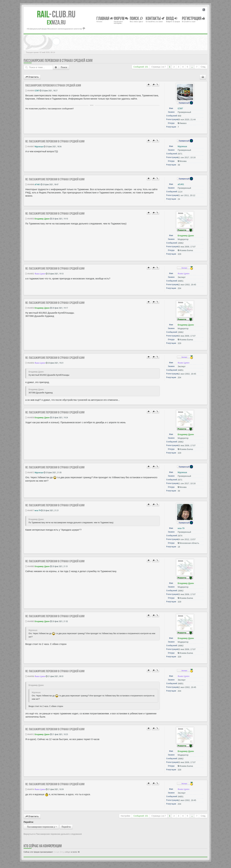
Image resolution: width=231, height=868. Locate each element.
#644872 (30, 472)
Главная (105, 18)
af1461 (37, 184)
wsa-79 (38, 510)
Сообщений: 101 (141, 67)
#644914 (30, 789)
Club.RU (56, 14)
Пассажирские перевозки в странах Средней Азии (58, 61)
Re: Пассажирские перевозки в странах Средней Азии (55, 141)
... (192, 67)
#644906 (30, 676)
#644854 (30, 308)
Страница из (159, 67)
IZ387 (37, 91)
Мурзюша (39, 147)
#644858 (30, 418)
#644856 (30, 363)
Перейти (66, 827)
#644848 (30, 184)
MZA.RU (56, 22)
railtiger (68, 852)
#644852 (30, 274)
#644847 (30, 147)
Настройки (125, 816)
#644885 (30, 621)
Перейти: (29, 822)
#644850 (30, 219)
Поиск (64, 67)
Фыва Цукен (40, 274)
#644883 (30, 566)
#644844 (30, 91)
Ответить (32, 77)
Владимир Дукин (42, 219)
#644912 (30, 734)
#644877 (30, 510)
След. (203, 67)
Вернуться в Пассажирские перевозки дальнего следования (53, 834)
